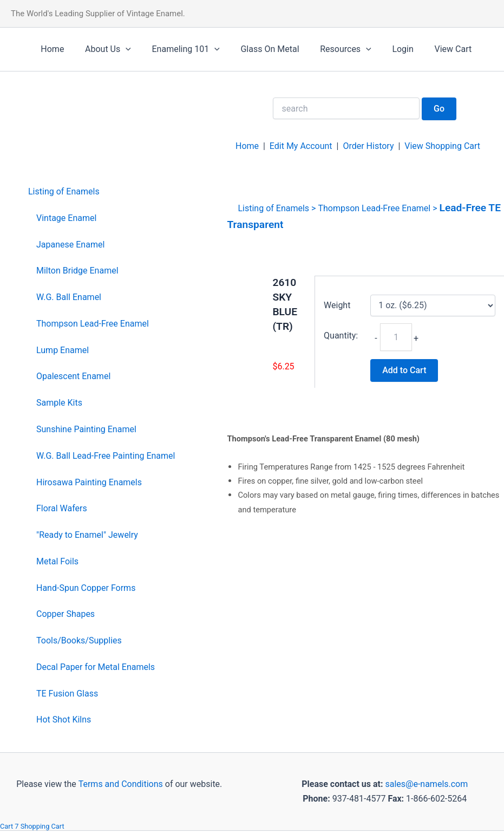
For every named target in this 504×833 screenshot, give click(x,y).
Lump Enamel (63, 350)
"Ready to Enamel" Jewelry (87, 535)
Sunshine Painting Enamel (86, 429)
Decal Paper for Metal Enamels (96, 667)
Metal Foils (57, 561)
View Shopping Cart (442, 146)
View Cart (430, 49)
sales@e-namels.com (426, 784)
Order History (368, 146)
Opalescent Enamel (73, 376)
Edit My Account (301, 146)
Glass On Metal (257, 49)
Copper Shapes (66, 614)
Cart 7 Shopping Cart (32, 826)
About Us (103, 49)
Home (51, 49)
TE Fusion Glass (67, 694)
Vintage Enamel (66, 218)
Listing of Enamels (64, 191)
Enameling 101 (177, 49)
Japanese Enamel (70, 245)
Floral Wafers (62, 508)
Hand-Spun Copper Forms (86, 588)
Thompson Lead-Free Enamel (93, 324)
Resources (329, 49)
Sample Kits (59, 403)
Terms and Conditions (120, 784)
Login (383, 49)
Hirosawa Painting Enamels (89, 482)
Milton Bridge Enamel (77, 271)
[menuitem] (102, 192)
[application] (120, 49)
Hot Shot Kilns (64, 720)
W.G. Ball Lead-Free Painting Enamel (106, 456)
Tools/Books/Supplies (79, 640)
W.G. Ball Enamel (69, 297)
